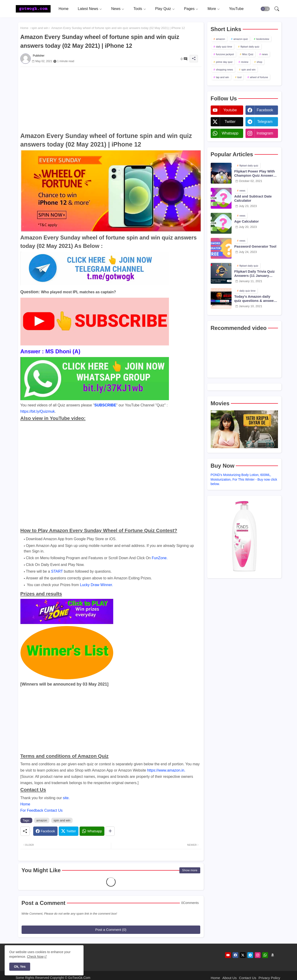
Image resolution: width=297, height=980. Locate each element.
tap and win (223, 77)
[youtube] (228, 955)
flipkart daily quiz (250, 47)
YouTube (236, 9)
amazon (42, 820)
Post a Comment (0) (111, 930)
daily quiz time (224, 47)
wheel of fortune (259, 77)
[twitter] (243, 955)
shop (259, 62)
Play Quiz (163, 9)
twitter (230, 122)
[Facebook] (45, 831)
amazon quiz (241, 39)
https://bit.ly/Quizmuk (38, 411)
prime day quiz (224, 62)
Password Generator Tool (255, 246)
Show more (190, 870)
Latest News (88, 9)
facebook (265, 110)
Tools (138, 9)
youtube (230, 110)
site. (66, 798)
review (245, 62)
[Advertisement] (111, 99)
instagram (265, 133)
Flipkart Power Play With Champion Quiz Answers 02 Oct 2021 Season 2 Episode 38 (255, 173)
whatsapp (230, 133)
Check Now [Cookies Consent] (35, 957)
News (116, 9)
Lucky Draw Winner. (97, 585)
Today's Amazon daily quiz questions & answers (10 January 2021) (256, 299)
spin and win (40, 28)
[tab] (64, 9)
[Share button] (110, 831)
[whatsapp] (265, 955)
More (212, 9)
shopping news (224, 70)
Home (64, 9)
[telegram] (250, 955)
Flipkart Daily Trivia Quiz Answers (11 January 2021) (255, 274)
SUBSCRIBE (105, 405)
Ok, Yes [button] (20, 967)
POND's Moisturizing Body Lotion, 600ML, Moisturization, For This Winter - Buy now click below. (244, 479)
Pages (189, 9)
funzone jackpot (225, 54)
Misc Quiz (248, 54)
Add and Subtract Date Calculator (253, 198)
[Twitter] (69, 831)
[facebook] (235, 955)
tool (239, 77)
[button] (265, 9)
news (265, 54)
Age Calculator (247, 221)
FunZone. (160, 558)
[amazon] (273, 955)
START (57, 571)
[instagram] (258, 955)
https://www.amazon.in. (166, 770)
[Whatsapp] (92, 831)
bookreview (263, 39)
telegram (265, 122)
